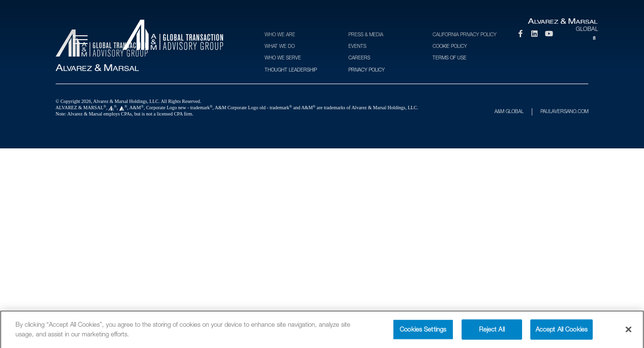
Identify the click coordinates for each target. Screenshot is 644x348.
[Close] (629, 333)
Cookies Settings (423, 333)
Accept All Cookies (562, 333)
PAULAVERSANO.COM (564, 111)
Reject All (492, 333)
